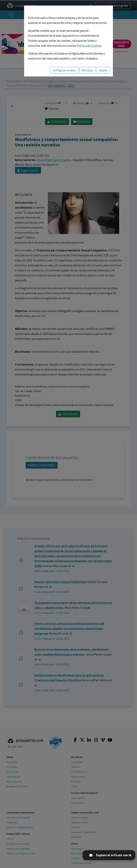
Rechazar (87, 70)
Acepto (103, 70)
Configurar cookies (64, 70)
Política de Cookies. (89, 46)
